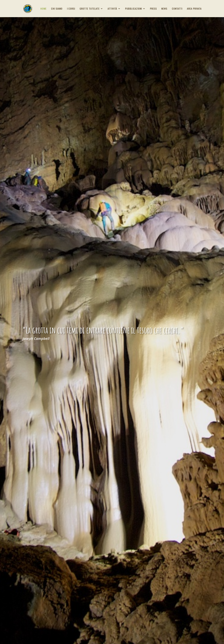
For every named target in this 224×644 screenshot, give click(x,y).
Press (153, 9)
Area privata (194, 9)
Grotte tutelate (90, 9)
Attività (112, 9)
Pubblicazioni (134, 9)
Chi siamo (57, 9)
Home (43, 9)
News (164, 9)
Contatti (177, 9)
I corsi (71, 9)
